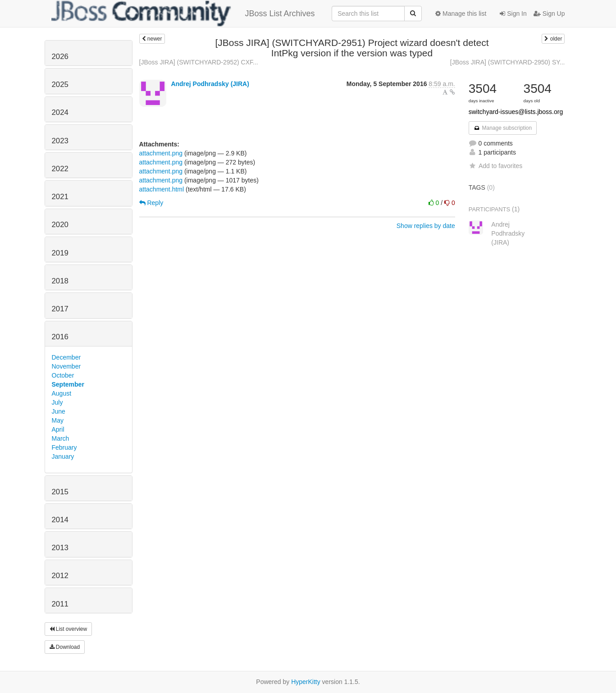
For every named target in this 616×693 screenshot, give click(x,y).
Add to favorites (495, 166)
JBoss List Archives (183, 14)
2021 (60, 197)
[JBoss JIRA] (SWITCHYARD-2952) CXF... (199, 62)
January (63, 456)
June (59, 411)
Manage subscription (503, 128)
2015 (60, 492)
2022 (60, 169)
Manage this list (461, 14)
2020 (60, 225)
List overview (68, 629)
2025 (60, 84)
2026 (60, 57)
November (66, 366)
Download (65, 647)
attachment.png (161, 153)
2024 (60, 112)
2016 (60, 337)
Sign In (513, 14)
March (61, 438)
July (57, 402)
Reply (151, 203)
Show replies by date (426, 226)
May (58, 420)
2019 (60, 253)
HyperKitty (306, 682)
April (58, 429)
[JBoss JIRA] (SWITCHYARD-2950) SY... (508, 62)
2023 (60, 141)
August (62, 393)
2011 (60, 604)
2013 (60, 548)
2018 (60, 281)
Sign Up (549, 14)
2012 (60, 576)
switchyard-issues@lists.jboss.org (516, 112)
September (68, 384)
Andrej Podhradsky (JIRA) (210, 84)
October (63, 375)
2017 (60, 309)
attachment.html (162, 189)
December (66, 357)
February (64, 447)
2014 (60, 520)
